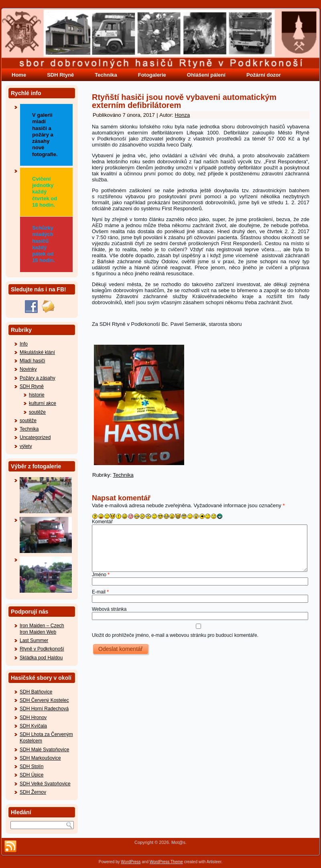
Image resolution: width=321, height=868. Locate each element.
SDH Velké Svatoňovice (45, 784)
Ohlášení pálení (206, 75)
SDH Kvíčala (33, 726)
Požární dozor (264, 75)
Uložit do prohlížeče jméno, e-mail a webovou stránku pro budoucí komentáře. (175, 635)
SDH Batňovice (36, 692)
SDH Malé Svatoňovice (44, 750)
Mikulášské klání (37, 352)
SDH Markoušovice (40, 758)
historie (37, 395)
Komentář (102, 522)
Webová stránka (109, 609)
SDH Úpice (31, 775)
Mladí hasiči (32, 361)
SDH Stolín (31, 766)
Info (24, 344)
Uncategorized (35, 437)
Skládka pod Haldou (41, 658)
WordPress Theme (166, 862)
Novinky (28, 369)
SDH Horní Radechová (44, 709)
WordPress (131, 862)
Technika (106, 75)
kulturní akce (43, 403)
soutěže (37, 412)
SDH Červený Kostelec (44, 700)
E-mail (100, 592)
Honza (183, 115)
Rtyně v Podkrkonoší (42, 649)
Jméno (101, 575)
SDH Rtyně (60, 75)
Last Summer (34, 640)
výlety (26, 446)
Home (19, 75)
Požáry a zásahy (38, 378)
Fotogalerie (152, 75)
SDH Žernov (33, 792)
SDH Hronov (33, 718)
